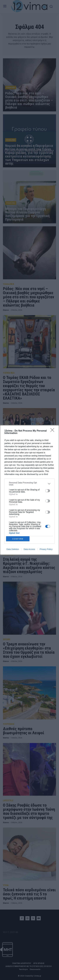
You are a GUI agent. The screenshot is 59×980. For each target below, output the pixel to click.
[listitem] (29, 484)
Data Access (29, 549)
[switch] (48, 491)
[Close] (53, 431)
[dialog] (29, 490)
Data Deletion (13, 549)
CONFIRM (18, 539)
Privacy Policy (46, 549)
